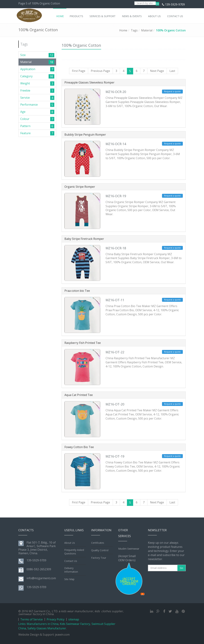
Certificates (98, 543)
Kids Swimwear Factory (75, 624)
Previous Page (100, 71)
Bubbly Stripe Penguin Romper (85, 135)
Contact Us (71, 561)
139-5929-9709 (175, 4)
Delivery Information (71, 570)
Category (26, 76)
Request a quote (172, 91)
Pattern (25, 126)
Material (147, 30)
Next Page (157, 71)
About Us (70, 543)
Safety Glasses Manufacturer (47, 628)
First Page (79, 71)
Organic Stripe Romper (80, 187)
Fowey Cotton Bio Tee (79, 447)
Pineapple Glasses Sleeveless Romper (89, 82)
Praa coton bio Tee (77, 291)
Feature (25, 133)
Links (22, 624)
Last (172, 71)
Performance (29, 105)
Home (123, 30)
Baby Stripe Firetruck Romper (84, 239)
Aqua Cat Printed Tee (79, 395)
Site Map (69, 579)
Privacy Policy (56, 619)
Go (157, 4)
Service (25, 98)
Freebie (25, 90)
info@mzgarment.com (41, 578)
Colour (25, 119)
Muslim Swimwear (129, 549)
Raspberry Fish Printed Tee (83, 343)
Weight (25, 83)
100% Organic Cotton (171, 30)
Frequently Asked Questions (74, 552)
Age (23, 112)
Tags (134, 30)
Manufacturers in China (43, 624)
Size (23, 55)
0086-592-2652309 (39, 569)
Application (28, 69)
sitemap (74, 619)
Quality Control (100, 550)
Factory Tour (99, 558)
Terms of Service (32, 619)
